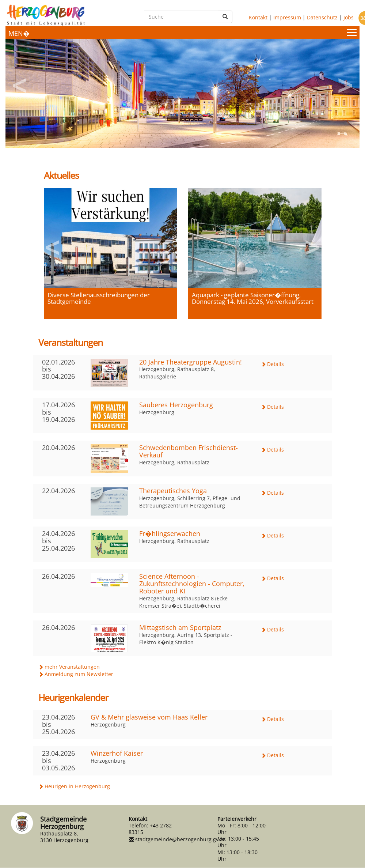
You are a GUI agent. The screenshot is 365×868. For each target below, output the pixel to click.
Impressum (287, 17)
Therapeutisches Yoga (173, 491)
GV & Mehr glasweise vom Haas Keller (149, 717)
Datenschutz (322, 17)
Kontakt (258, 17)
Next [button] (345, 83)
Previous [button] (20, 83)
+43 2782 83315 (150, 829)
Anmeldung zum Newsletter (79, 674)
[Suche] (181, 17)
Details (275, 364)
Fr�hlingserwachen (170, 533)
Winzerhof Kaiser (117, 753)
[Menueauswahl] (182, 33)
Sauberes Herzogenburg (176, 405)
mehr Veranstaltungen (72, 667)
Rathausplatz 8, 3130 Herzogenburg (64, 837)
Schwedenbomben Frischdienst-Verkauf (189, 451)
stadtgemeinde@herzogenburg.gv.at (180, 839)
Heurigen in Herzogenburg (77, 786)
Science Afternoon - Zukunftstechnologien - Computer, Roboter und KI (192, 584)
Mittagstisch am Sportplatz (180, 627)
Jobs (349, 17)
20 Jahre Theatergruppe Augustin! (191, 362)
